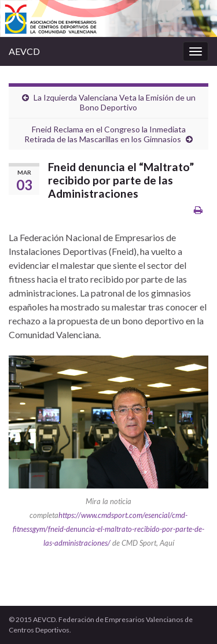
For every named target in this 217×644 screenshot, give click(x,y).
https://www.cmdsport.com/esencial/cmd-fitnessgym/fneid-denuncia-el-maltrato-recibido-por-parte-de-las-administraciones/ (108, 529)
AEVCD (24, 51)
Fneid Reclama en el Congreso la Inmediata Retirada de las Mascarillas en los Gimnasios (105, 134)
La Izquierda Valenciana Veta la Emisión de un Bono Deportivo (115, 102)
